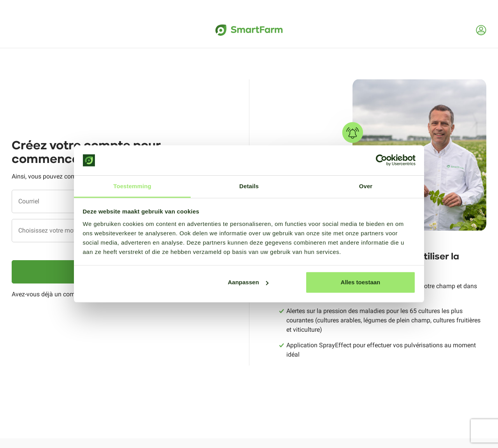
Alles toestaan (361, 282)
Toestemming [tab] (132, 186)
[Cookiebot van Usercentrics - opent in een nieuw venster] (381, 160)
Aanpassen (248, 282)
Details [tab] (249, 186)
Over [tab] (366, 186)
